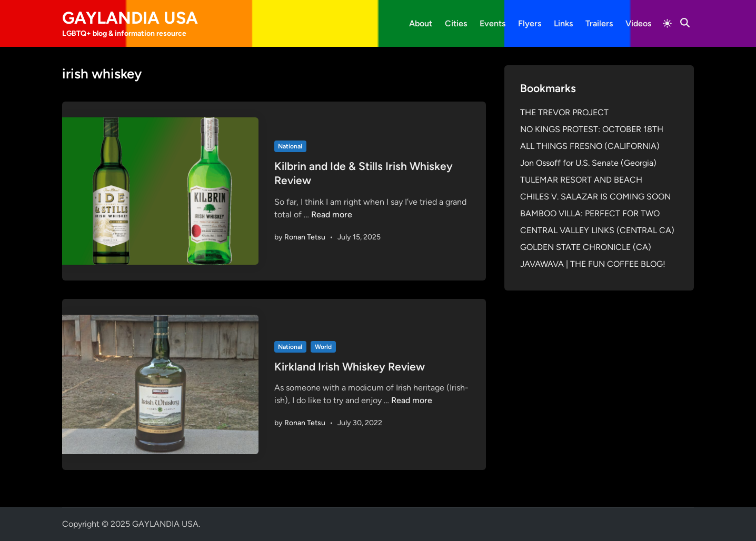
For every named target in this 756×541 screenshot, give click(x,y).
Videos (638, 23)
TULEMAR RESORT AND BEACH (581, 180)
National (290, 146)
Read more (332, 214)
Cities (456, 23)
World (323, 347)
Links (563, 23)
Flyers (530, 23)
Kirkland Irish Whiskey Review (350, 367)
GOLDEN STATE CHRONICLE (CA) (586, 247)
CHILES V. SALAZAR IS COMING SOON (595, 197)
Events (493, 23)
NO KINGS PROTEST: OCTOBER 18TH (592, 129)
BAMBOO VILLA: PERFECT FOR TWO (590, 213)
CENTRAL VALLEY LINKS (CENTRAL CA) (597, 230)
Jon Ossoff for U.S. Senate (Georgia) (588, 163)
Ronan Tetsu (305, 237)
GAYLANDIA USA (130, 18)
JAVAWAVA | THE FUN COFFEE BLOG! (593, 264)
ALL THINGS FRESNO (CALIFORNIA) (590, 146)
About (421, 23)
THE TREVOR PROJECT (564, 112)
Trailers (599, 23)
